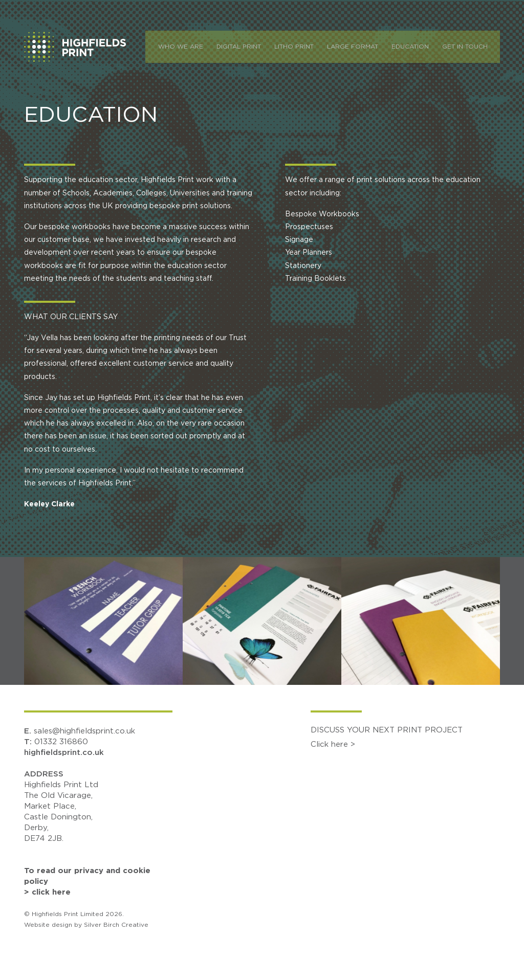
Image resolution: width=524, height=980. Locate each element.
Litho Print (300, 46)
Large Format (358, 46)
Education (416, 46)
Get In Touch (471, 46)
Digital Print (244, 46)
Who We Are (186, 46)
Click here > (333, 744)
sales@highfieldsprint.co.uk (84, 731)
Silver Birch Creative (116, 925)
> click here (47, 892)
